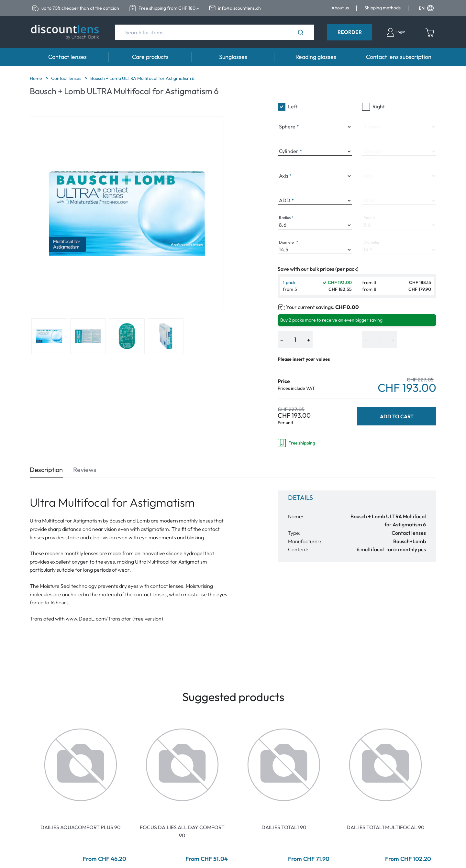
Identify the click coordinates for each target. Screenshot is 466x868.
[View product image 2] (88, 336)
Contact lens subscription (399, 57)
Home (36, 78)
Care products (150, 57)
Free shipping (296, 443)
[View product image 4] (166, 336)
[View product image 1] (49, 336)
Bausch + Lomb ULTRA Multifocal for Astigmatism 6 (142, 78)
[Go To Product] (81, 765)
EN (426, 8)
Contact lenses (67, 57)
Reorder (350, 32)
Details (300, 497)
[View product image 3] (127, 336)
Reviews (85, 470)
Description (46, 470)
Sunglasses (233, 57)
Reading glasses (316, 57)
